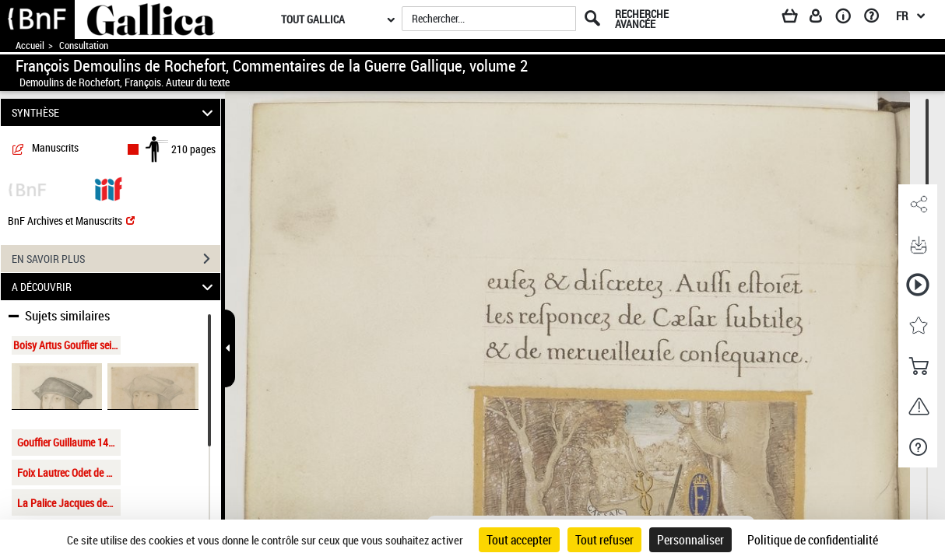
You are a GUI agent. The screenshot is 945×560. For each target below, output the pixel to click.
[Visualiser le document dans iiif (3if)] (108, 188)
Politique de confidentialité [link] (813, 540)
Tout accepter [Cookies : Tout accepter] (519, 540)
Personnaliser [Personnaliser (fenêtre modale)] (690, 540)
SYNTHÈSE (114, 112)
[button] (918, 205)
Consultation (84, 45)
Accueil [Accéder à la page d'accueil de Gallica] (30, 45)
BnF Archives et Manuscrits (71, 220)
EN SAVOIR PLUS (116, 259)
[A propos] (848, 19)
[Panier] (797, 19)
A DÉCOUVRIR (114, 287)
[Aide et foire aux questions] (877, 19)
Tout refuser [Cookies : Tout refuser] (604, 540)
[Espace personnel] (823, 19)
